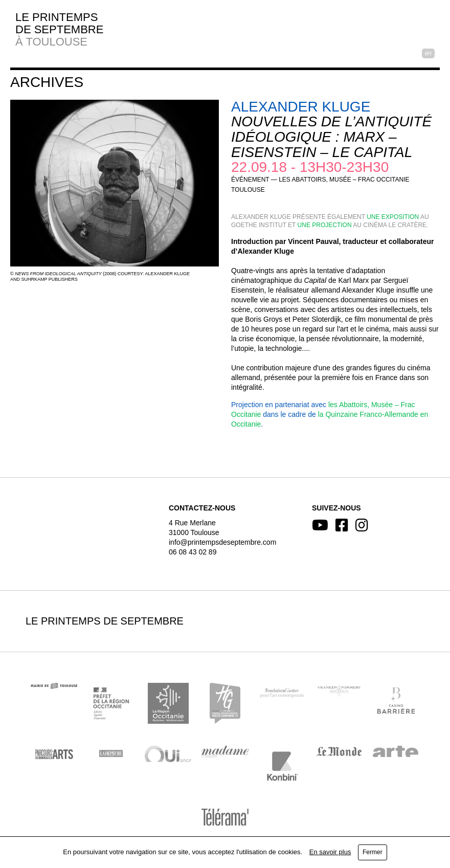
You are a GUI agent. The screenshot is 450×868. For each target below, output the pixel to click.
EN (428, 53)
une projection (325, 225)
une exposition (393, 217)
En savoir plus (330, 852)
